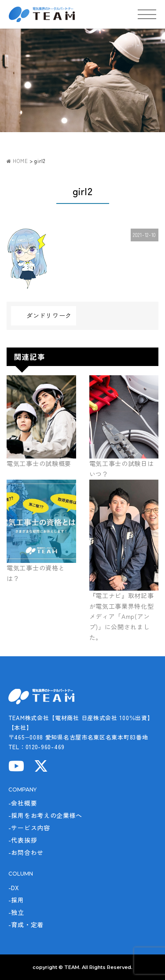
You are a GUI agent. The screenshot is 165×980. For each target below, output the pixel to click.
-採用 (16, 900)
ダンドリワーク (49, 315)
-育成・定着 (26, 925)
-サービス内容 (29, 828)
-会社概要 (23, 803)
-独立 (16, 912)
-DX (14, 888)
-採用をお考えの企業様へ (45, 815)
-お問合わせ (26, 852)
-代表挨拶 (23, 840)
